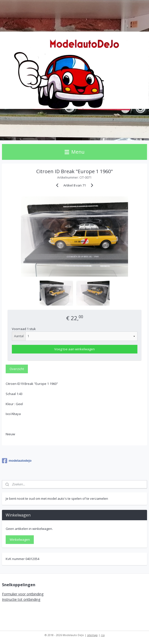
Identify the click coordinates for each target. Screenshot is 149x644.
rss (103, 635)
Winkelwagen (20, 540)
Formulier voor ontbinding (23, 594)
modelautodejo (17, 461)
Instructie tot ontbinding (21, 599)
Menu (74, 152)
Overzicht (17, 369)
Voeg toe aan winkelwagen (74, 349)
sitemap (92, 635)
